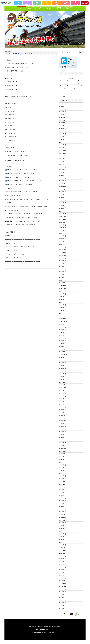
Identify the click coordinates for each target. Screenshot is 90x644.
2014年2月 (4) (62, 509)
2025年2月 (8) (62, 145)
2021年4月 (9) (62, 272)
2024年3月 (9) (62, 175)
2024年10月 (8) (63, 156)
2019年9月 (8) (62, 324)
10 (78, 86)
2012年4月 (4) (62, 570)
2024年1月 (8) (62, 181)
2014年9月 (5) (62, 490)
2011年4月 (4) (62, 603)
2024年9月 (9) (62, 159)
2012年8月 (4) (62, 559)
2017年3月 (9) (62, 407)
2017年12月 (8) (63, 382)
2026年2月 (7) (62, 112)
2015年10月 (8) (63, 454)
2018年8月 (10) (63, 360)
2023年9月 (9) (62, 192)
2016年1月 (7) (62, 446)
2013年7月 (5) (62, 528)
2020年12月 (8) (63, 283)
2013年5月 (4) (62, 534)
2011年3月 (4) (62, 606)
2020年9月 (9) (62, 291)
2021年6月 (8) (62, 266)
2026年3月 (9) (62, 109)
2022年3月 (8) (62, 241)
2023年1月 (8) (62, 214)
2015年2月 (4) (62, 476)
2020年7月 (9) (62, 297)
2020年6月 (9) (62, 299)
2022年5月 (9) (62, 236)
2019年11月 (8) (63, 319)
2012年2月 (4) (62, 575)
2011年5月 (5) (62, 600)
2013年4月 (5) (62, 537)
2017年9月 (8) (62, 390)
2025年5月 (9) (62, 137)
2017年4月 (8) (62, 404)
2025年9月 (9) (62, 126)
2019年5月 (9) (62, 335)
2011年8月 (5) (62, 592)
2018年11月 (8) (63, 352)
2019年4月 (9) (62, 338)
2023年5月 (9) (62, 203)
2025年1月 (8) (62, 148)
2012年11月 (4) (63, 550)
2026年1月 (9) (62, 115)
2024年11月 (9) (63, 153)
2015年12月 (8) (63, 448)
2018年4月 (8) (62, 371)
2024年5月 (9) (62, 170)
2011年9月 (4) (62, 589)
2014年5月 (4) (62, 501)
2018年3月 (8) (62, 374)
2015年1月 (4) (62, 479)
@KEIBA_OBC (18, 258)
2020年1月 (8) (62, 313)
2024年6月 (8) (62, 167)
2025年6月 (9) (62, 134)
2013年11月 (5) (63, 517)
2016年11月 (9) (63, 418)
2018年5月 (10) (63, 368)
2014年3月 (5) (62, 506)
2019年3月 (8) (62, 341)
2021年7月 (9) (62, 264)
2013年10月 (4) (63, 520)
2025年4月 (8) (62, 139)
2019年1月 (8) (62, 346)
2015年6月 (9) (62, 465)
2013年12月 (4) (63, 515)
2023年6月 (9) (62, 200)
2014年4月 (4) (62, 504)
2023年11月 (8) (63, 186)
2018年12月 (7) (63, 349)
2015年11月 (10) (63, 451)
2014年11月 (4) (63, 484)
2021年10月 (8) (63, 255)
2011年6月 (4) (62, 597)
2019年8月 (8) (62, 327)
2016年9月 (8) (62, 424)
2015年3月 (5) (62, 473)
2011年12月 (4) (63, 581)
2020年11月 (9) (63, 286)
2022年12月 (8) (63, 217)
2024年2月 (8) (62, 178)
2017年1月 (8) (62, 412)
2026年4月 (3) (62, 106)
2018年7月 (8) (62, 363)
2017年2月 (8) (62, 410)
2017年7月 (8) (62, 396)
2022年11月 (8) (63, 219)
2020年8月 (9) (62, 294)
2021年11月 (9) (63, 253)
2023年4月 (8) (62, 206)
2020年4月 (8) (62, 305)
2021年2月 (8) (62, 277)
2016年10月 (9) (63, 421)
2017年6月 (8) (62, 399)
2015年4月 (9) (62, 470)
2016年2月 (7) (62, 443)
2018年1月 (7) (62, 379)
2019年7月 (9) (62, 330)
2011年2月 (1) (62, 608)
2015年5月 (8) (62, 468)
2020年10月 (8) (63, 288)
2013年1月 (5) (62, 545)
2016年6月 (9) (62, 432)
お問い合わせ (85, 3)
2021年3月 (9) (62, 275)
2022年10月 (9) (63, 222)
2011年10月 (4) (63, 586)
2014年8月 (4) (62, 493)
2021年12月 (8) (63, 250)
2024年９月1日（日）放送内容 (19, 53)
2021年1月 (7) (62, 280)
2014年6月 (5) (62, 498)
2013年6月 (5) (62, 531)
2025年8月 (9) (62, 128)
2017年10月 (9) (63, 388)
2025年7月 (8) (62, 131)
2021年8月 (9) (62, 261)
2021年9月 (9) (62, 258)
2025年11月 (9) (63, 120)
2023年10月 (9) (63, 189)
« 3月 (64, 96)
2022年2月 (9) (62, 244)
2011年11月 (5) (63, 584)
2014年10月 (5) (63, 487)
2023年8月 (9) (62, 195)
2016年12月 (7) (63, 415)
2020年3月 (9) (62, 308)
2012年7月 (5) (62, 561)
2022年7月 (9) (62, 230)
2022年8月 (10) (63, 228)
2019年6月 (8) (62, 333)
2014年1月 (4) (62, 512)
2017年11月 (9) (63, 385)
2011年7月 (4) (62, 595)
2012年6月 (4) (62, 564)
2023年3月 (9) (62, 208)
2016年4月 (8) (62, 437)
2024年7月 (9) (62, 164)
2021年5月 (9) (62, 269)
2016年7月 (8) (62, 429)
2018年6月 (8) (62, 366)
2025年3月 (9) (62, 142)
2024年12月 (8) (63, 150)
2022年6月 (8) (62, 233)
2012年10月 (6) (63, 553)
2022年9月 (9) (62, 225)
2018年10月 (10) (63, 355)
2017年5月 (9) (62, 401)
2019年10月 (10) (63, 321)
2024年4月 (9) (62, 172)
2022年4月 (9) (62, 239)
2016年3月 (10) (63, 440)
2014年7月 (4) (62, 495)
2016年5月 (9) (62, 435)
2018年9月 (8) (62, 357)
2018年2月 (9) (62, 377)
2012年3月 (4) (62, 573)
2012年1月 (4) (62, 578)
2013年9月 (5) (62, 523)
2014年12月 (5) (63, 481)
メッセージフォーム (31, 217)
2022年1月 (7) (62, 247)
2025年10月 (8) (63, 123)
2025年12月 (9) (63, 117)
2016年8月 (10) (63, 426)
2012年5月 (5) (62, 567)
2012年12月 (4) (63, 548)
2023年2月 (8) (62, 211)
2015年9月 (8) (62, 457)
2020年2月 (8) (62, 310)
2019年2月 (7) (62, 344)
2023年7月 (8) (62, 197)
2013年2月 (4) (62, 542)
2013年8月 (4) (62, 526)
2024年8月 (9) (62, 161)
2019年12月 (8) (63, 316)
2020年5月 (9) (62, 302)
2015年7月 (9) (62, 462)
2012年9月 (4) (62, 556)
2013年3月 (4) (62, 539)
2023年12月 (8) (63, 184)
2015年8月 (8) (62, 459)
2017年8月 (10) (63, 393)
